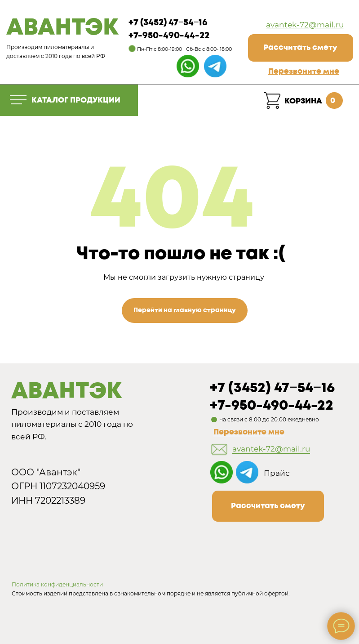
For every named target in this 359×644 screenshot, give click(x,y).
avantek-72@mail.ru (305, 25)
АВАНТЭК (62, 28)
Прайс (277, 473)
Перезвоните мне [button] (249, 432)
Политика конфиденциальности (57, 584)
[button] (304, 72)
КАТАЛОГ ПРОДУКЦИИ (76, 100)
